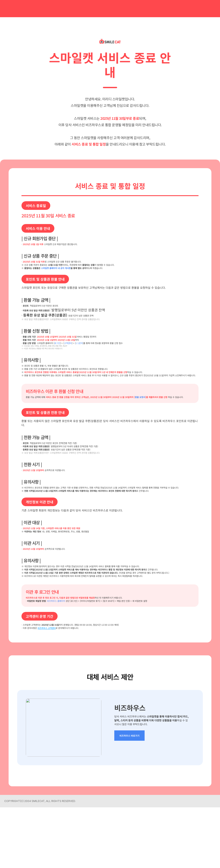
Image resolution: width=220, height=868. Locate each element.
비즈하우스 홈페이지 (66, 658)
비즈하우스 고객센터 (57, 688)
